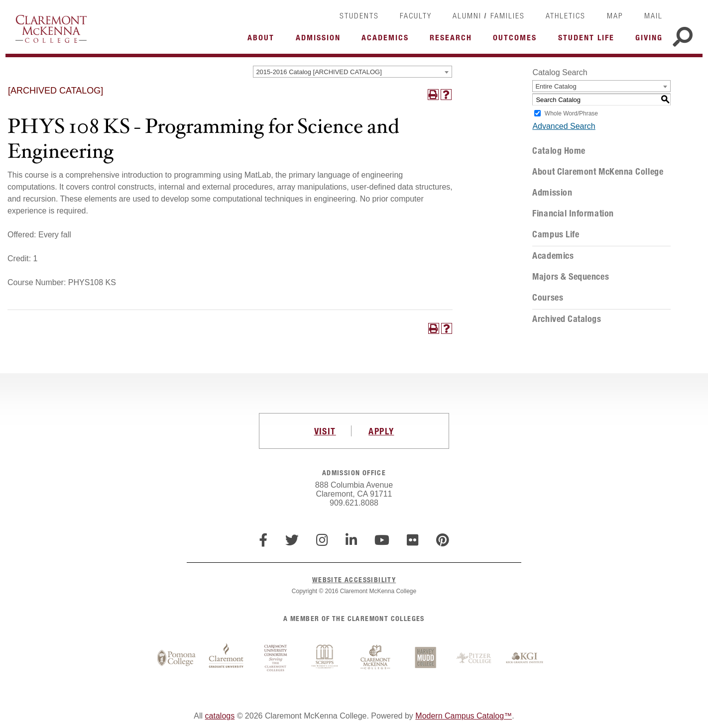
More (263, 40)
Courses (548, 298)
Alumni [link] (467, 15)
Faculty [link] (416, 15)
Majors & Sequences (571, 277)
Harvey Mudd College (425, 658)
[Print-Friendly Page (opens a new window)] (433, 95)
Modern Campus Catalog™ (464, 716)
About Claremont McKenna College (598, 172)
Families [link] (508, 15)
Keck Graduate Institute (525, 658)
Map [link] (615, 15)
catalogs (220, 716)
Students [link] (359, 15)
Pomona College (176, 658)
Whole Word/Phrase (571, 113)
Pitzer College (475, 658)
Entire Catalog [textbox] (556, 86)
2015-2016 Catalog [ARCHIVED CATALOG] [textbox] (319, 72)
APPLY (381, 431)
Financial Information (573, 213)
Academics (553, 256)
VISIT (325, 431)
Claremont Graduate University (226, 658)
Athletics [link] (566, 15)
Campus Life (556, 234)
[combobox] (353, 72)
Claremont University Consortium (276, 658)
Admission (552, 193)
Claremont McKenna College (51, 29)
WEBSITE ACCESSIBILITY (354, 579)
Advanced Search (564, 126)
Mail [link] (653, 15)
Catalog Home (559, 151)
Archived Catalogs (567, 319)
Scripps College (326, 658)
